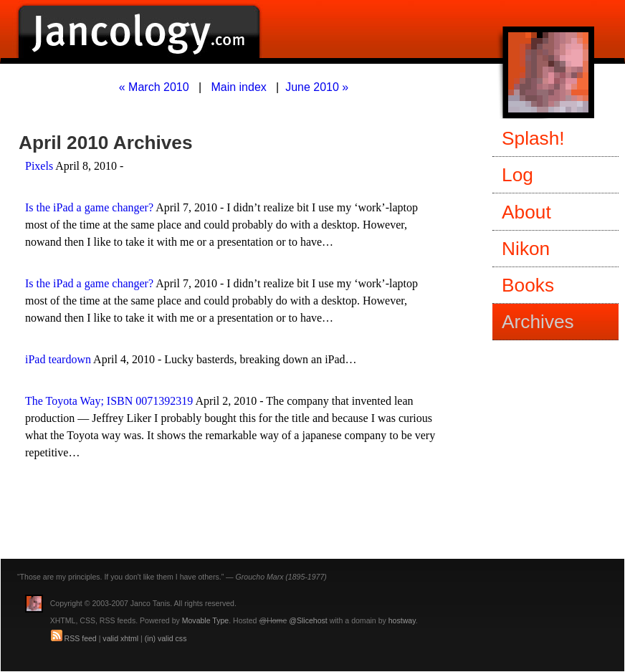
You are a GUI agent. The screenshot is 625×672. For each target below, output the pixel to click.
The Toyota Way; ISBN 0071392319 (109, 401)
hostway (402, 620)
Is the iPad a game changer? (89, 207)
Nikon (526, 249)
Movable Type (205, 620)
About (526, 212)
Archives (538, 322)
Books (528, 285)
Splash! (533, 138)
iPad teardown (58, 359)
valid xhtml (120, 638)
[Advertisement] (187, 524)
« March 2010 (154, 87)
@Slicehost (308, 620)
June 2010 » (317, 87)
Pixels (39, 166)
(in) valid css (166, 638)
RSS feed (81, 638)
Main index (238, 87)
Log (517, 175)
